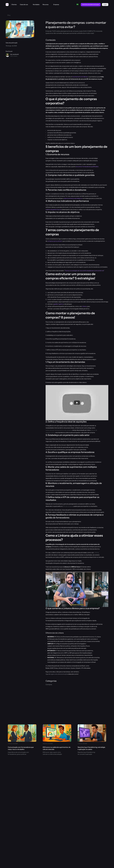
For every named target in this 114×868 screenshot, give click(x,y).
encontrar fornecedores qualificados (87, 167)
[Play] (77, 403)
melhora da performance (53, 210)
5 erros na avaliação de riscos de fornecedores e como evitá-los (84, 271)
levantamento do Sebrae (80, 77)
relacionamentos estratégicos (73, 198)
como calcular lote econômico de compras (59, 430)
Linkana (84, 306)
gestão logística (59, 304)
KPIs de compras (68, 506)
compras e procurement (55, 241)
